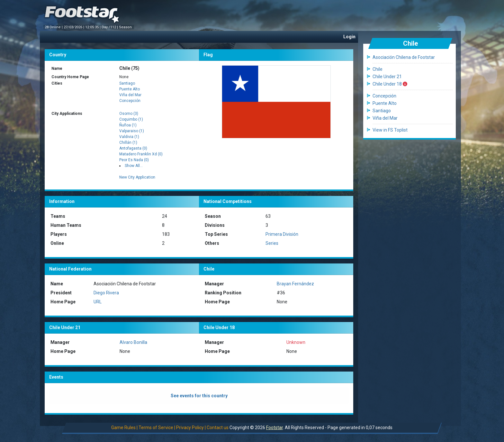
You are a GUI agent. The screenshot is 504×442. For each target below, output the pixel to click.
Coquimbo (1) (131, 119)
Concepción (130, 101)
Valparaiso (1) (132, 131)
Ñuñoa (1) (128, 125)
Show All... (134, 166)
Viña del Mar (130, 95)
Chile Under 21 (387, 77)
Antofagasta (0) (133, 148)
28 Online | (54, 27)
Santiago (127, 83)
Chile (378, 69)
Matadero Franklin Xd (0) (141, 154)
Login (349, 37)
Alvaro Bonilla (133, 342)
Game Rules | (124, 428)
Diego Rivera (106, 293)
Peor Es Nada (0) (134, 160)
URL (98, 302)
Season (126, 27)
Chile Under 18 (390, 84)
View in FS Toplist (390, 130)
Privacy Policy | (191, 428)
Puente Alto (130, 89)
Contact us (218, 428)
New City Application (137, 177)
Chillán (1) (128, 143)
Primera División (282, 234)
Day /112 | (110, 27)
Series (272, 243)
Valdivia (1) (129, 137)
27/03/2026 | (74, 27)
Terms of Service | (157, 428)
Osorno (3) (129, 114)
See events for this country (199, 396)
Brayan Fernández (295, 284)
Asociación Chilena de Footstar (404, 57)
